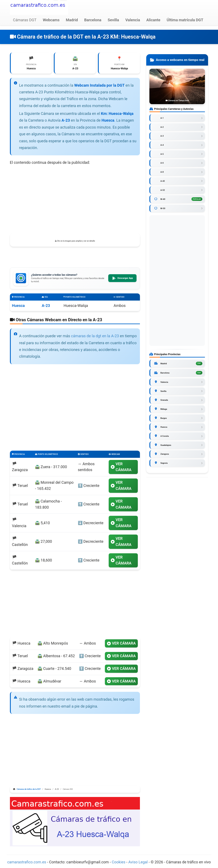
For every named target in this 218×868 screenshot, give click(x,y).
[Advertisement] (75, 200)
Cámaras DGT (25, 20)
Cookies (119, 863)
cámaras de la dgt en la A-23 (95, 337)
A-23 (46, 306)
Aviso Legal (138, 863)
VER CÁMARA (121, 468)
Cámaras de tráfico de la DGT (29, 790)
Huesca (18, 306)
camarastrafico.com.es (27, 863)
